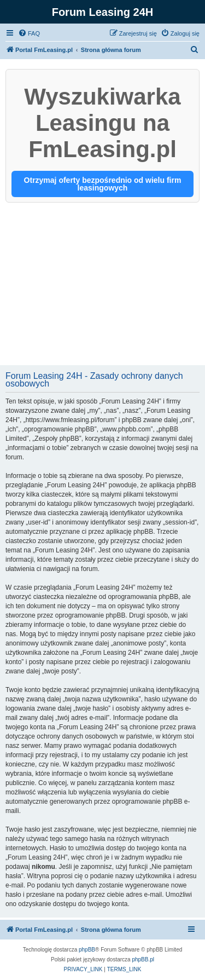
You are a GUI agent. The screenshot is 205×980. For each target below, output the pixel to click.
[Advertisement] (102, 285)
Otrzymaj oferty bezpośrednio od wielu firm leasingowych (103, 184)
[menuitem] (29, 33)
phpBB (87, 950)
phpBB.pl (143, 959)
